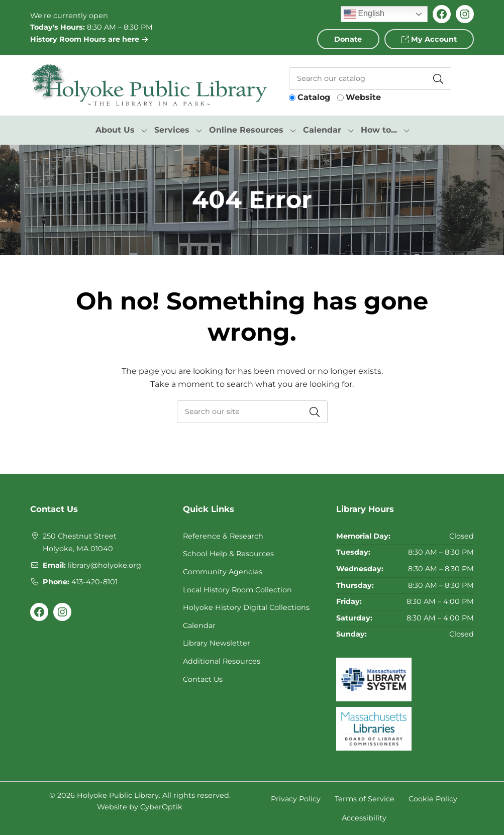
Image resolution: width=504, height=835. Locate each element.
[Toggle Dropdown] (144, 130)
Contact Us (203, 679)
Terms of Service (365, 799)
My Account (429, 39)
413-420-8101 (94, 582)
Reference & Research (223, 536)
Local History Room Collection (237, 590)
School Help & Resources (228, 554)
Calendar (199, 625)
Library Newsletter (217, 643)
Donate (348, 39)
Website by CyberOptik (140, 807)
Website (363, 97)
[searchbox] (252, 412)
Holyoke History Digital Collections (246, 607)
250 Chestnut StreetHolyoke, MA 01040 (80, 543)
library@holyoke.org (105, 565)
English (364, 14)
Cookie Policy (433, 799)
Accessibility (364, 818)
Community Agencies (223, 572)
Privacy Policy (296, 799)
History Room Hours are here (89, 39)
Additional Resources (222, 661)
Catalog (314, 97)
